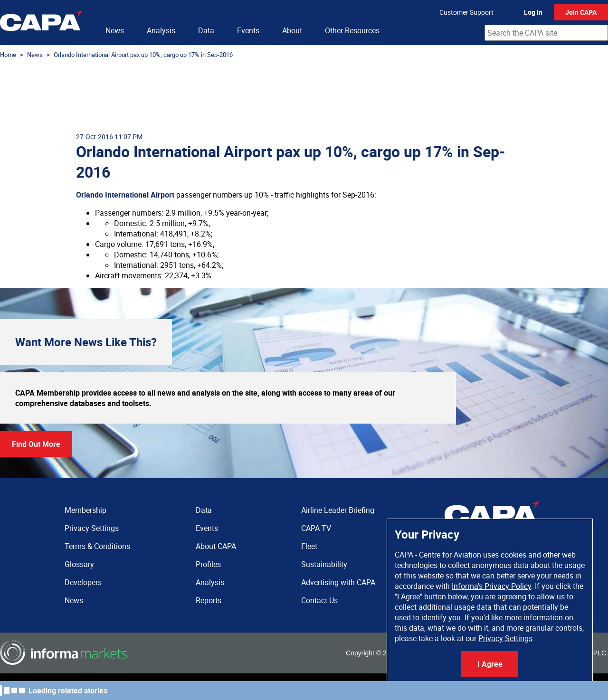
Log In (533, 12)
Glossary (79, 564)
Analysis (161, 30)
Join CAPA (581, 12)
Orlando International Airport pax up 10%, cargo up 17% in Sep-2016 (143, 55)
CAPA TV (316, 528)
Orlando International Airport (125, 195)
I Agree (490, 664)
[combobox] (546, 33)
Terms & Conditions (97, 546)
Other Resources (352, 30)
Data (206, 30)
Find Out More (36, 444)
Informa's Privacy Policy (491, 586)
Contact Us (319, 600)
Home (8, 55)
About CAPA (216, 546)
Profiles (208, 564)
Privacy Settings (505, 638)
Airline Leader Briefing (338, 510)
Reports (209, 600)
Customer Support (466, 12)
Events (248, 30)
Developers (83, 582)
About (292, 30)
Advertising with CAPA (338, 582)
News (115, 30)
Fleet (309, 546)
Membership (85, 510)
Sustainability (324, 564)
